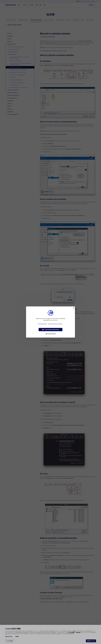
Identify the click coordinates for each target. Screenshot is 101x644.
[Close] (74, 308)
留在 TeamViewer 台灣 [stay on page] (51, 334)
